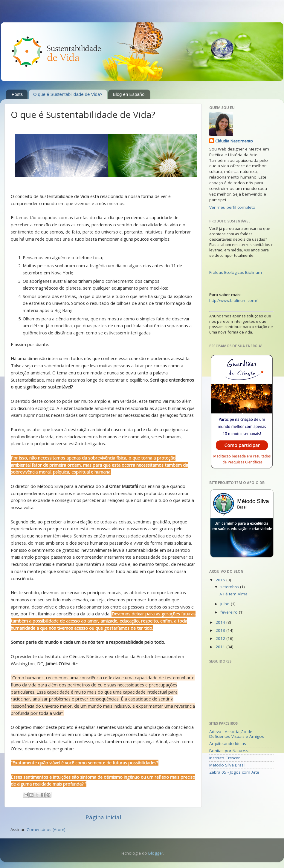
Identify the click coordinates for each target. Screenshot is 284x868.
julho (226, 604)
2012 (221, 638)
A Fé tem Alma (233, 594)
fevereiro (230, 612)
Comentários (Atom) (46, 829)
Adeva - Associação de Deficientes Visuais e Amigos (237, 734)
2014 (221, 622)
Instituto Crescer (225, 758)
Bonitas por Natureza (229, 751)
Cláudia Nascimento (234, 141)
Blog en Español (129, 94)
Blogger (156, 853)
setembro (230, 587)
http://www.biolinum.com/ (233, 300)
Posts (17, 94)
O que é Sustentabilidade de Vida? (68, 94)
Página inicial (103, 817)
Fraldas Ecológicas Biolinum (236, 272)
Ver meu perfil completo (232, 207)
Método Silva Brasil (227, 765)
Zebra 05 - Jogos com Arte (234, 772)
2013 (221, 630)
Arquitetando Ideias (228, 743)
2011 (221, 647)
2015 (221, 580)
